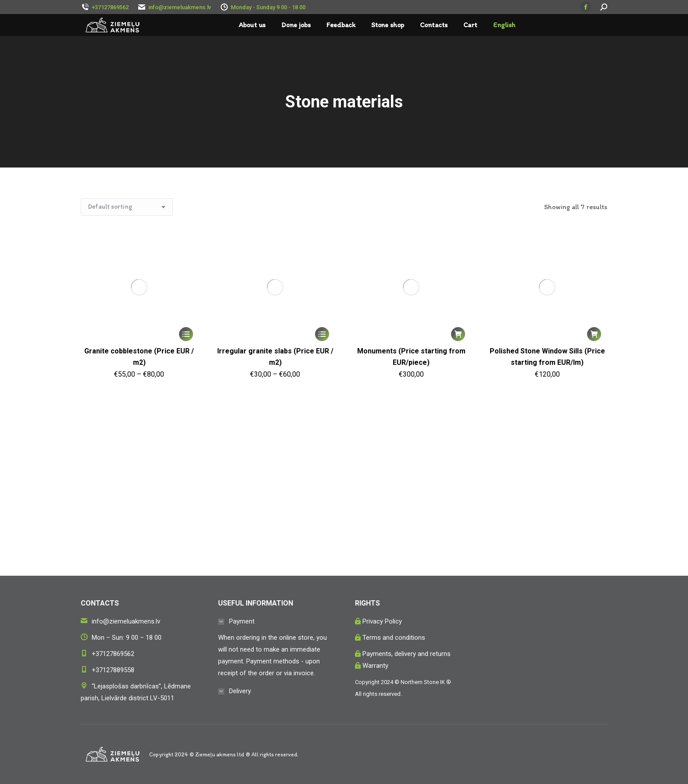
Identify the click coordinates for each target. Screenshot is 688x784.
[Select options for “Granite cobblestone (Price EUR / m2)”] (186, 334)
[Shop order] (127, 207)
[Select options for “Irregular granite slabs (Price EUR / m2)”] (322, 334)
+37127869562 (113, 654)
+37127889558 (113, 670)
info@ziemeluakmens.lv (180, 7)
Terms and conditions (394, 638)
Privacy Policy (382, 621)
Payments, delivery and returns (407, 654)
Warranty (375, 666)
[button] (458, 334)
